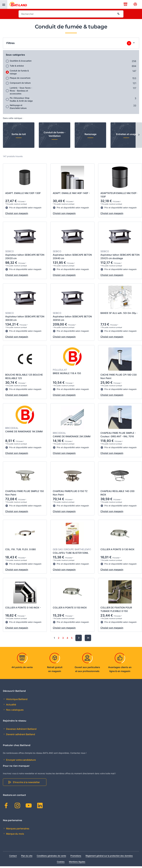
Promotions (76, 856)
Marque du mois (15, 834)
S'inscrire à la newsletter (26, 782)
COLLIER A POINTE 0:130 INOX (117, 549)
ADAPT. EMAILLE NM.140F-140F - (71, 193)
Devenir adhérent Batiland (20, 734)
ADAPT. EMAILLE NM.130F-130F (23, 193)
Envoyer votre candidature (21, 760)
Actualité (11, 705)
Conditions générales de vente (51, 856)
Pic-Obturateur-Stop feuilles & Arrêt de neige (21, 99)
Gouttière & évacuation (21, 61)
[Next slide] (139, 135)
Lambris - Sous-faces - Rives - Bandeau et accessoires (21, 91)
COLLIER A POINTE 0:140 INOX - (23, 608)
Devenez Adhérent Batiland (21, 729)
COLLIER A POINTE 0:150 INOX (70, 608)
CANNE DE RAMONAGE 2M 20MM (72, 436)
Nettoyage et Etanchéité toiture (18, 107)
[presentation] (4, 5)
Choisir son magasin (17, 213)
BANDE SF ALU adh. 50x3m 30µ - (119, 313)
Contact (13, 856)
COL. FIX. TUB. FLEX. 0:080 (20, 549)
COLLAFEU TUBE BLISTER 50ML (71, 553)
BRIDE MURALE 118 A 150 (67, 373)
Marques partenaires (17, 829)
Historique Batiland (16, 699)
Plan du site (27, 856)
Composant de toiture (20, 83)
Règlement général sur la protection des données (109, 856)
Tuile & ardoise (17, 66)
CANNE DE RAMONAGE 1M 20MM (24, 431)
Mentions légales (77, 862)
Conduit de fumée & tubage (19, 72)
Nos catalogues (15, 710)
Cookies (61, 862)
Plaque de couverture (20, 78)
